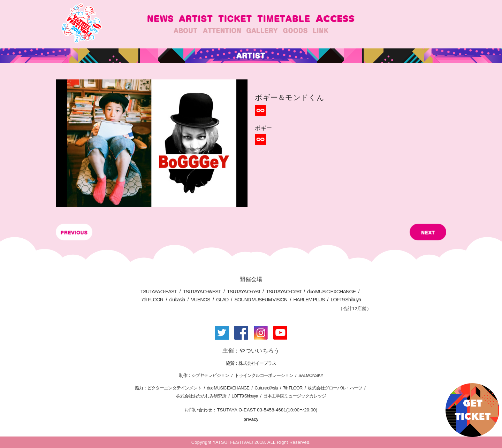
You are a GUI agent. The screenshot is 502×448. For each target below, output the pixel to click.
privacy (251, 419)
